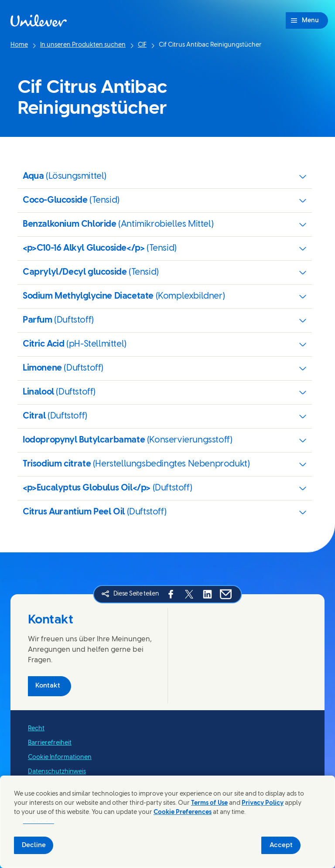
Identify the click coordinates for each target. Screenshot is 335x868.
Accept (281, 845)
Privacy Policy (263, 803)
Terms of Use (209, 803)
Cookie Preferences (183, 812)
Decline (34, 845)
